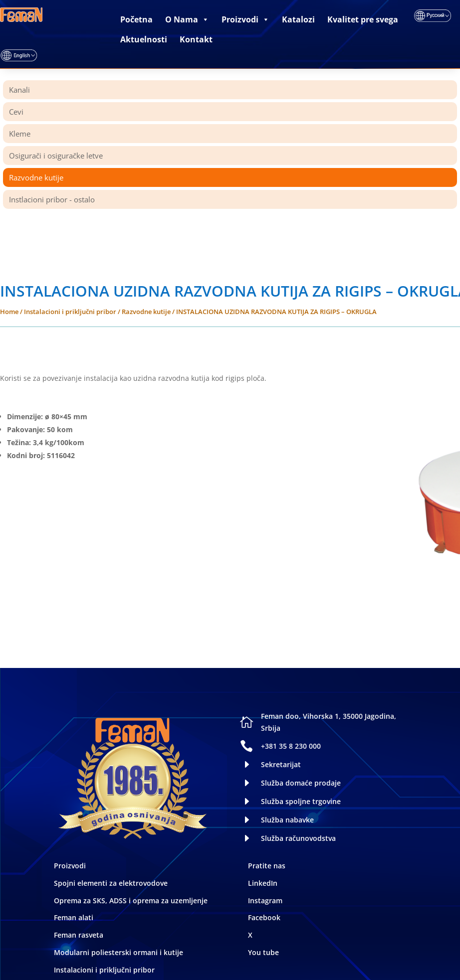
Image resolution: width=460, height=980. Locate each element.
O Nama (187, 19)
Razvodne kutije (146, 312)
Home (9, 312)
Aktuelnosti (144, 39)
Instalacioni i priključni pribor (70, 312)
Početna (136, 19)
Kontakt (196, 39)
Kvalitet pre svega (363, 19)
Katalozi (298, 19)
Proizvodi (245, 19)
